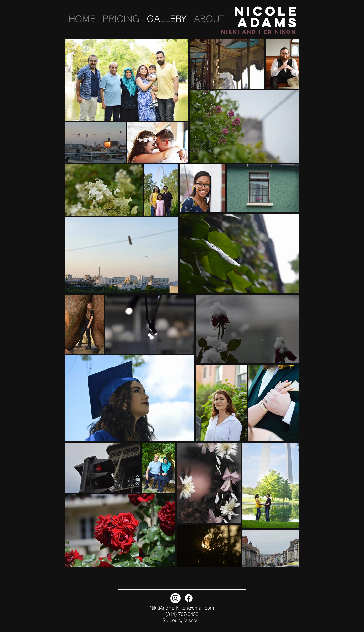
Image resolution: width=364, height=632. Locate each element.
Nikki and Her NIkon (259, 32)
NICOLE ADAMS (266, 17)
